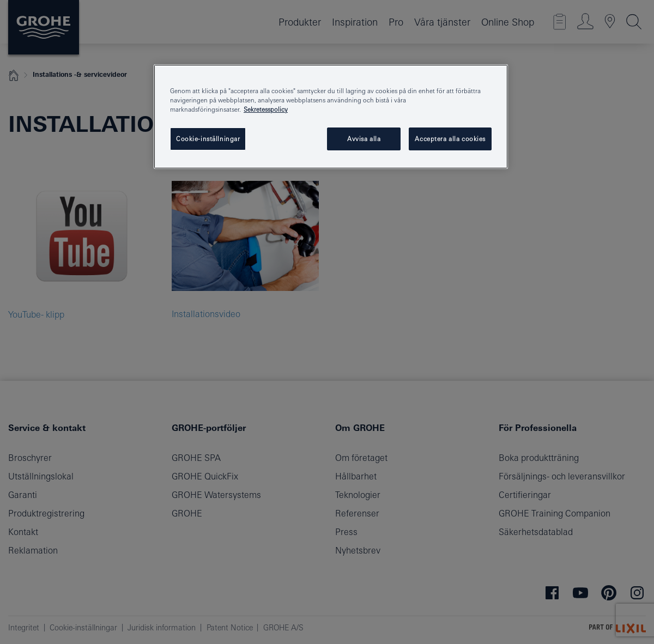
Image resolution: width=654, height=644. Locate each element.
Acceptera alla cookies (450, 139)
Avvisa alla (364, 139)
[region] (331, 117)
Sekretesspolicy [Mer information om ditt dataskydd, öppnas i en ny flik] (266, 109)
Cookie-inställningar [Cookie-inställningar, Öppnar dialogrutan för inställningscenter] (208, 139)
